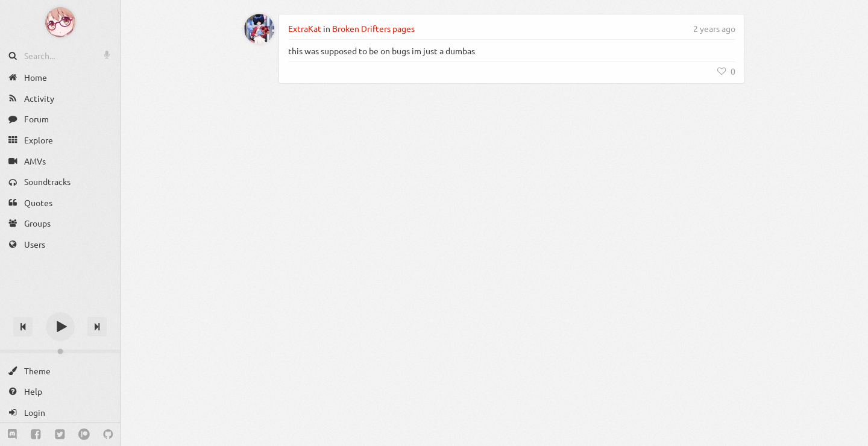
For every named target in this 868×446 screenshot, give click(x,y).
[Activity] (60, 99)
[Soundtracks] (60, 182)
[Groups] (60, 223)
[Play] (60, 327)
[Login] (60, 413)
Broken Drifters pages (373, 28)
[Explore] (60, 140)
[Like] (726, 71)
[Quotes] (60, 203)
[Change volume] (60, 351)
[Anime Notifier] (60, 22)
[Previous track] (23, 327)
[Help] (60, 391)
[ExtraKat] (259, 29)
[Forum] (60, 119)
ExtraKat (305, 28)
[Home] (60, 77)
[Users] (60, 244)
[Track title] (60, 305)
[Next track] (97, 327)
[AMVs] (60, 161)
